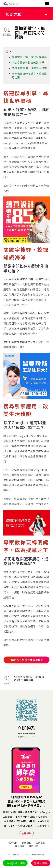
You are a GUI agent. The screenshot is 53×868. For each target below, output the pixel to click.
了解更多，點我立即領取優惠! (26, 660)
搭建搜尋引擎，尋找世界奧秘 (29, 57)
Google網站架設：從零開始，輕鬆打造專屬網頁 (30, 678)
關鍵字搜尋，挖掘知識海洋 (28, 62)
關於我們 (13, 843)
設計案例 (40, 843)
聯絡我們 (33, 846)
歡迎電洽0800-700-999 (27, 737)
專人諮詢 (20, 846)
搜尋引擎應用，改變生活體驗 (29, 68)
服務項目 (27, 843)
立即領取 (27, 728)
